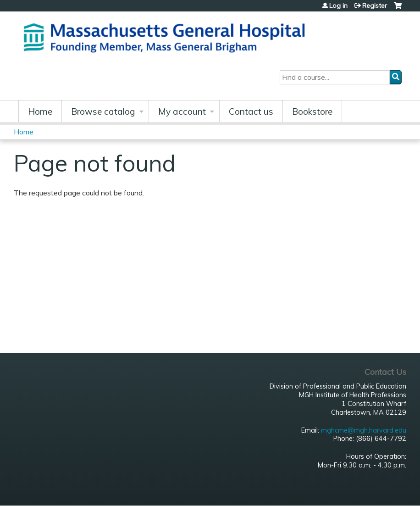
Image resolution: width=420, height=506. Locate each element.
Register (375, 6)
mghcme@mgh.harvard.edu (364, 430)
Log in (338, 6)
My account (182, 111)
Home (40, 111)
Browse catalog (103, 111)
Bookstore (312, 111)
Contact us (251, 111)
